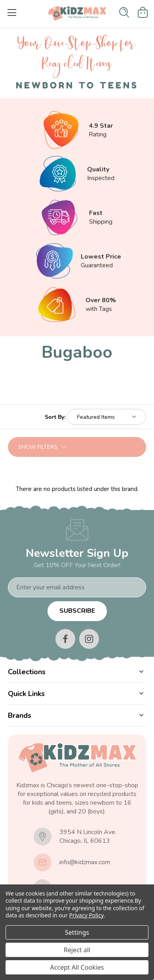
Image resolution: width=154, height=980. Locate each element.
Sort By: (55, 417)
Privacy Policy (87, 915)
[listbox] (106, 417)
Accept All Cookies (77, 967)
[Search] (124, 12)
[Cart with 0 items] (143, 12)
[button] (77, 447)
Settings (77, 932)
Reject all (77, 950)
